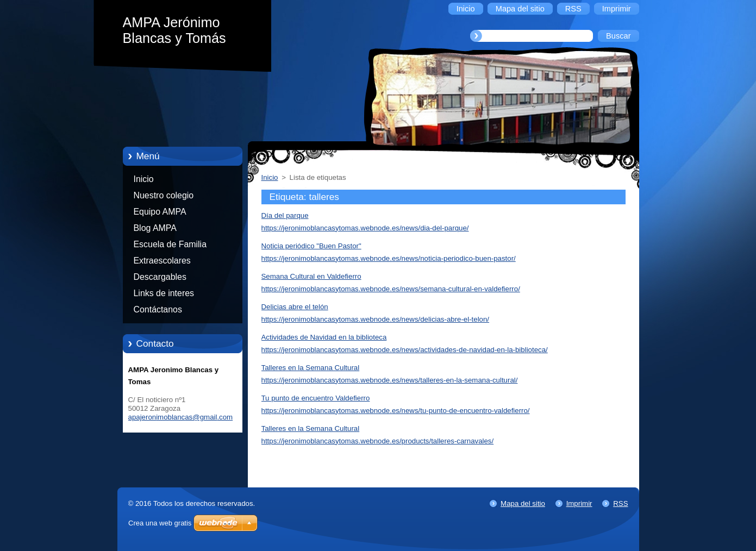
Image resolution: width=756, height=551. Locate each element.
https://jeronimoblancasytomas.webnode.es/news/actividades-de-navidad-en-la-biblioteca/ (405, 350)
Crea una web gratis (160, 523)
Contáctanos (158, 309)
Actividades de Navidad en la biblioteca (324, 337)
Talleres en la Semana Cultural (311, 368)
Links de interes (164, 293)
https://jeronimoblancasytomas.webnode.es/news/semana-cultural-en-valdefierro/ (391, 289)
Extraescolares (162, 261)
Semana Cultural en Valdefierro (311, 276)
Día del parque (285, 215)
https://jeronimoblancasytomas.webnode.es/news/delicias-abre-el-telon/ (376, 319)
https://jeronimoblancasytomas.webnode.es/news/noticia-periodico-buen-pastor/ (389, 258)
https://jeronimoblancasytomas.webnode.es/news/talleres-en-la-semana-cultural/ (390, 380)
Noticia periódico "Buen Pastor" (311, 246)
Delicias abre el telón (295, 307)
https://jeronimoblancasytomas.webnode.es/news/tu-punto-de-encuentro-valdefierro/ (396, 411)
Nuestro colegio (164, 195)
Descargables (160, 277)
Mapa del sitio (523, 503)
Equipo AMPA (160, 212)
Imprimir (579, 503)
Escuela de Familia (170, 244)
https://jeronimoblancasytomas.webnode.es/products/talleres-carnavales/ (378, 441)
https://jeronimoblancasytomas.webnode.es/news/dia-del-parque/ (365, 228)
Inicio (144, 179)
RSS (620, 503)
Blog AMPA (155, 228)
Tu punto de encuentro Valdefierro (316, 398)
